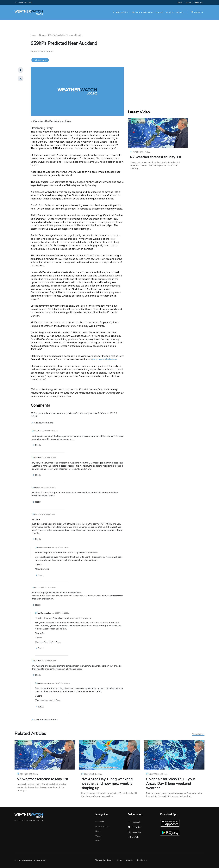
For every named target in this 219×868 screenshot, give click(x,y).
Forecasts (121, 13)
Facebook (134, 822)
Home (34, 35)
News (159, 13)
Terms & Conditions (104, 860)
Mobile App (198, 3)
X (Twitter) (134, 827)
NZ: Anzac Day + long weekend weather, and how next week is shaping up (107, 784)
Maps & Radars (143, 13)
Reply (37, 445)
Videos (170, 13)
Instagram (134, 832)
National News (40, 60)
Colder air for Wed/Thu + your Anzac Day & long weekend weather (171, 784)
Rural (180, 13)
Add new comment (42, 423)
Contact (188, 3)
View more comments (45, 720)
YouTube (134, 837)
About (179, 3)
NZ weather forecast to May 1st (156, 157)
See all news (198, 734)
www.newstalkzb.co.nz (104, 359)
